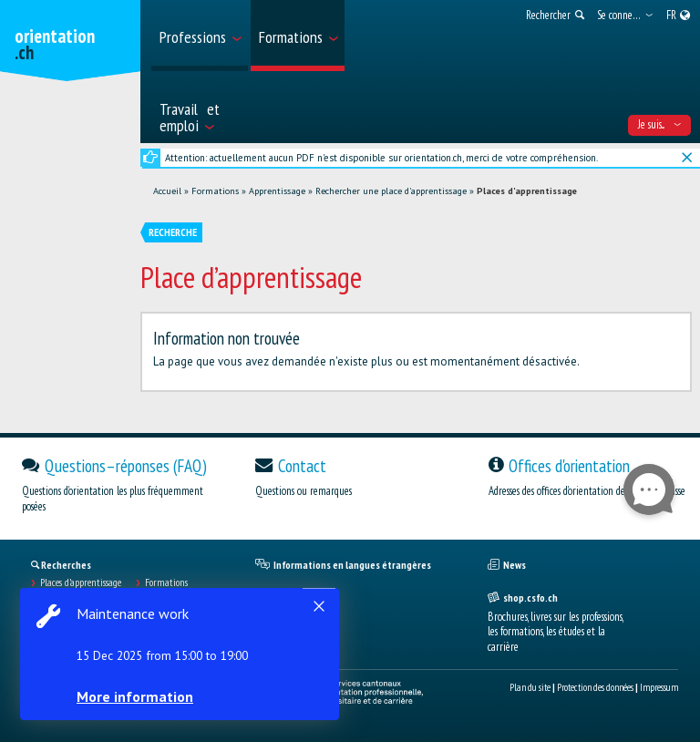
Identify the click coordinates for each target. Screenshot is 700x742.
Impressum (659, 687)
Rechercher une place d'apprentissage (391, 191)
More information (137, 696)
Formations (215, 191)
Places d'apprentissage (527, 191)
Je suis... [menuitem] (659, 124)
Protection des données (595, 687)
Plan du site (530, 687)
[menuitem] (200, 36)
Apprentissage (277, 191)
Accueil (167, 191)
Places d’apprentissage (81, 582)
